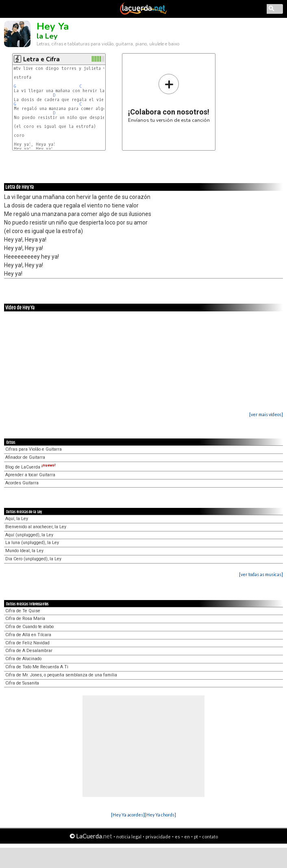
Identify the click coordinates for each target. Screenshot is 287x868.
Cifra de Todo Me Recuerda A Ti (37, 667)
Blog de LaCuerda (30, 467)
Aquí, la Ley (17, 519)
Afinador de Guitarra (25, 457)
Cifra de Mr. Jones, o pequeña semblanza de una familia (61, 675)
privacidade (158, 837)
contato (210, 837)
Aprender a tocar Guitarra (30, 475)
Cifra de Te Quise (23, 611)
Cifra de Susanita (22, 683)
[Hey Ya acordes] (128, 815)
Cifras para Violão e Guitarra (34, 449)
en (187, 837)
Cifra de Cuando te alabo (29, 627)
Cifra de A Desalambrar (29, 651)
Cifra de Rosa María (25, 619)
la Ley (47, 36)
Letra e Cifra (41, 59)
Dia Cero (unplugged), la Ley (33, 559)
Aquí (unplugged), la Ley (29, 535)
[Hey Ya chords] (160, 815)
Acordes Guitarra (22, 483)
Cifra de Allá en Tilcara (28, 635)
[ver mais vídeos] (266, 414)
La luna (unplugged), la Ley (32, 543)
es (177, 837)
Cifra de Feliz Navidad (27, 643)
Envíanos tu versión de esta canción (169, 98)
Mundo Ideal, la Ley (24, 551)
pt (196, 837)
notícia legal (129, 837)
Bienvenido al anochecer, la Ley (36, 527)
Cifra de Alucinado (23, 659)
